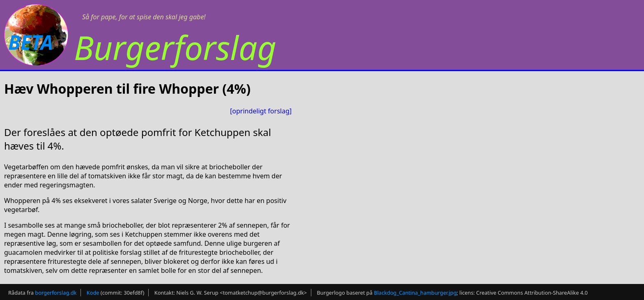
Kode (93, 293)
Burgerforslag (175, 47)
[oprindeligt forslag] (261, 111)
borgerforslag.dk (56, 293)
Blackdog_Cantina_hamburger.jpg (415, 293)
